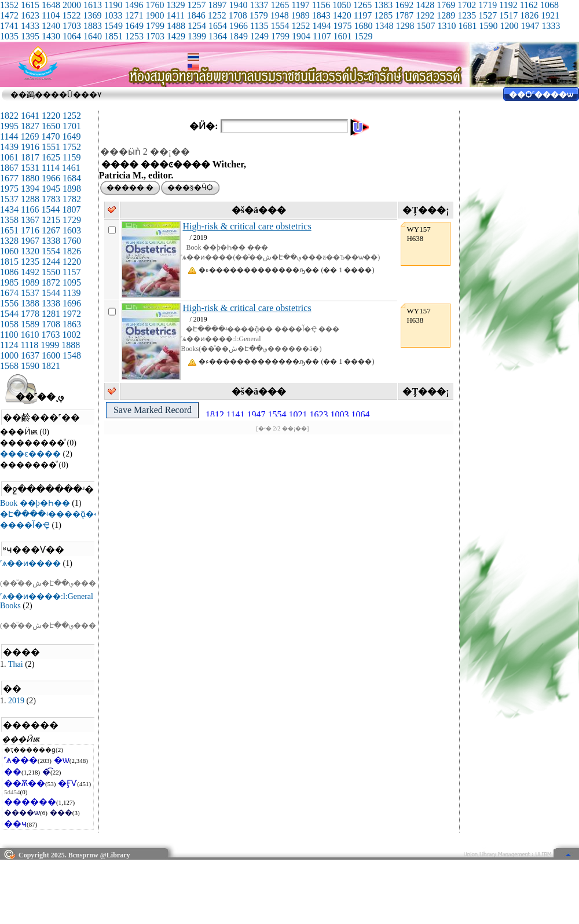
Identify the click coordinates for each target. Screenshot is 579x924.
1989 (301, 15)
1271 (134, 15)
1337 (259, 5)
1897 (217, 5)
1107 (322, 36)
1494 (321, 26)
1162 (529, 5)
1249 (259, 36)
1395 (30, 36)
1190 (113, 5)
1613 (93, 5)
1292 (425, 15)
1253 (134, 36)
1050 (342, 5)
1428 (425, 5)
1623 (30, 15)
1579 (259, 15)
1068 (549, 5)
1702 (467, 5)
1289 (446, 15)
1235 (467, 15)
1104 (51, 15)
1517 (508, 15)
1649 (134, 26)
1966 (239, 26)
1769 (446, 5)
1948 (280, 15)
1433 (30, 26)
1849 (239, 36)
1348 (384, 26)
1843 (321, 15)
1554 (280, 26)
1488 (176, 26)
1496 (134, 5)
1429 (176, 36)
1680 (363, 26)
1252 (217, 15)
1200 (509, 26)
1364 (218, 36)
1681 (467, 26)
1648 (51, 5)
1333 (551, 26)
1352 (9, 5)
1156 (321, 5)
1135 (259, 26)
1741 (9, 26)
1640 (93, 36)
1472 (9, 15)
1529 (363, 36)
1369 (92, 15)
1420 (342, 15)
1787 (404, 15)
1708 (238, 15)
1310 (446, 26)
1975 (342, 26)
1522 (71, 15)
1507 (426, 26)
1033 (113, 15)
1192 (508, 5)
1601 (342, 36)
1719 (488, 5)
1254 (197, 26)
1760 (155, 5)
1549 (113, 26)
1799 (155, 26)
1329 (175, 5)
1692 (404, 5)
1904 (301, 36)
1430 (51, 36)
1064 (72, 36)
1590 (488, 26)
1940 (238, 5)
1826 (529, 15)
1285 (383, 15)
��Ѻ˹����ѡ (541, 95)
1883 (93, 26)
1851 (113, 36)
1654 (218, 26)
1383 (383, 5)
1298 (405, 26)
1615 (30, 5)
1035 (9, 36)
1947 (530, 26)
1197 (300, 5)
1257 (196, 5)
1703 (72, 26)
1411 (175, 15)
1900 (155, 15)
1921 (550, 15)
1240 (51, 26)
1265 (280, 5)
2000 (72, 5)
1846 (196, 15)
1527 (488, 15)
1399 (197, 36)
